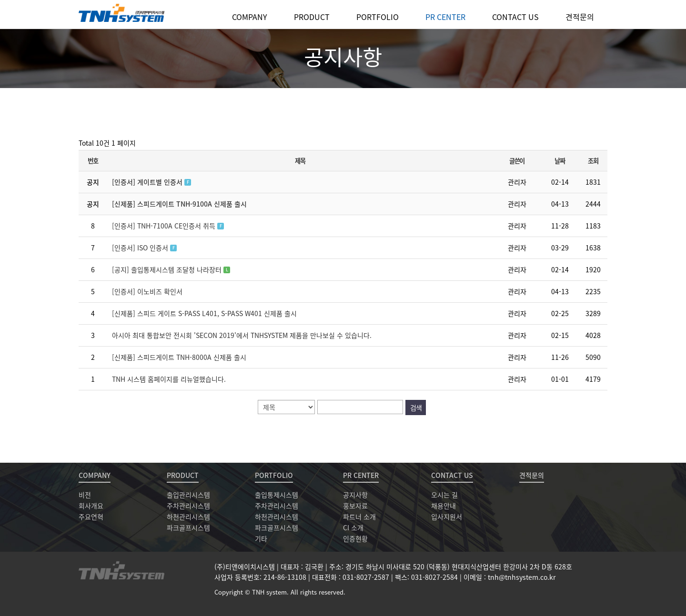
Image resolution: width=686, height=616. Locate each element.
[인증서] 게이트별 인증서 (148, 182)
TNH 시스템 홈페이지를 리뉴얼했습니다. (169, 379)
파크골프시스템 (188, 527)
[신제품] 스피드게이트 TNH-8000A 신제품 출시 (179, 357)
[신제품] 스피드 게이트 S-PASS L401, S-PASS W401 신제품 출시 (204, 313)
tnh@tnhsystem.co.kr (522, 577)
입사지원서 (447, 517)
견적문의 (580, 17)
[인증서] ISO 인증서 (141, 248)
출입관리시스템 (188, 495)
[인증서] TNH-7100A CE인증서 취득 (165, 226)
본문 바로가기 (0, 0)
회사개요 (91, 506)
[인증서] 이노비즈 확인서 (147, 291)
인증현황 (355, 538)
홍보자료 (355, 506)
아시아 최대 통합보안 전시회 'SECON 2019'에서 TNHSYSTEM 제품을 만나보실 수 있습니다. (242, 335)
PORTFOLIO (378, 17)
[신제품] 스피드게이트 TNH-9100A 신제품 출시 (179, 204)
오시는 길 (444, 495)
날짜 (560, 161)
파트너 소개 (359, 517)
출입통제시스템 (277, 495)
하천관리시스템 (188, 517)
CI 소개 (353, 527)
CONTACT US (515, 17)
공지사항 (355, 495)
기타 (261, 538)
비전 (85, 495)
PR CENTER (445, 17)
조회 (593, 161)
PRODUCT (312, 17)
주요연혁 (91, 517)
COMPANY (250, 17)
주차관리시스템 (188, 506)
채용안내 (444, 506)
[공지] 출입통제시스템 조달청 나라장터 (168, 269)
